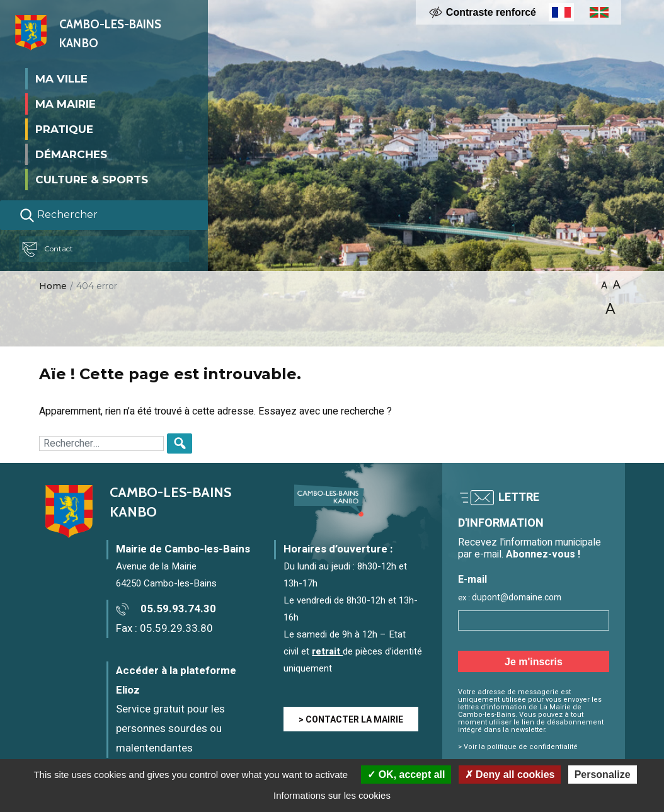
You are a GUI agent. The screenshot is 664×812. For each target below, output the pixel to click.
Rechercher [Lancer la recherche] (59, 215)
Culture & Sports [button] (92, 179)
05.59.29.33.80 (176, 628)
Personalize (603, 775)
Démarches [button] (71, 154)
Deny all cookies (510, 775)
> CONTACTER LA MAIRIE (351, 720)
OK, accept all (406, 775)
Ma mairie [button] (66, 103)
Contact (53, 249)
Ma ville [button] (61, 78)
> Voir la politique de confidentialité (518, 747)
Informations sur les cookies (332, 795)
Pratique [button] (64, 129)
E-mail (472, 580)
